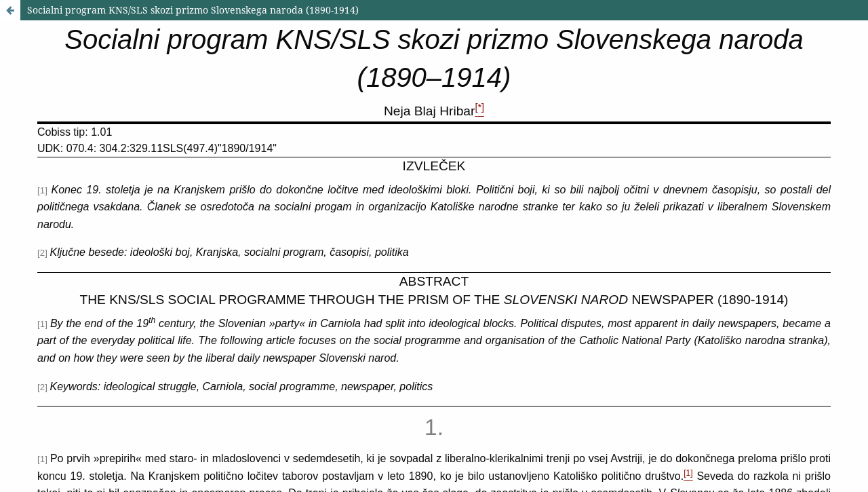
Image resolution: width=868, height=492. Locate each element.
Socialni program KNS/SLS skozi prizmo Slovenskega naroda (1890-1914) (193, 10)
